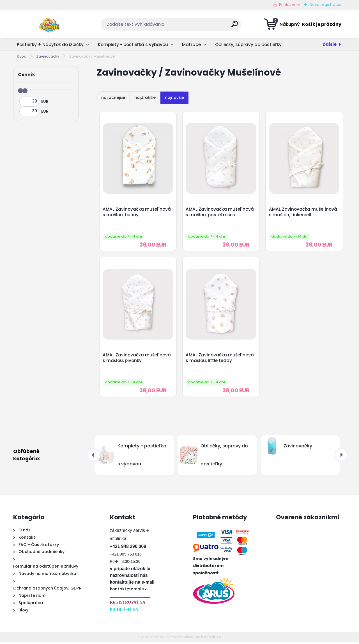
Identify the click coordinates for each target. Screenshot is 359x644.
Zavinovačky (48, 56)
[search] (235, 26)
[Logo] (48, 24)
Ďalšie (330, 44)
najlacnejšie (113, 97)
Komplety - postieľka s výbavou (133, 45)
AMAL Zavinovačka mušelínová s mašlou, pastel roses (220, 212)
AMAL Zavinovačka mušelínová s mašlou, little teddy (220, 359)
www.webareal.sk (202, 638)
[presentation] (93, 457)
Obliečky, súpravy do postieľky (248, 45)
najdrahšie (145, 97)
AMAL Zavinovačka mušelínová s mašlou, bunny (137, 212)
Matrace (191, 45)
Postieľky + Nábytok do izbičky (50, 45)
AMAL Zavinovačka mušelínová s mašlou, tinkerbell (303, 212)
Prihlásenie (289, 4)
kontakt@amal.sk (128, 590)
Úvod (22, 56)
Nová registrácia (325, 4)
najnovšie (174, 97)
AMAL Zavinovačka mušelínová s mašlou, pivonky (137, 359)
